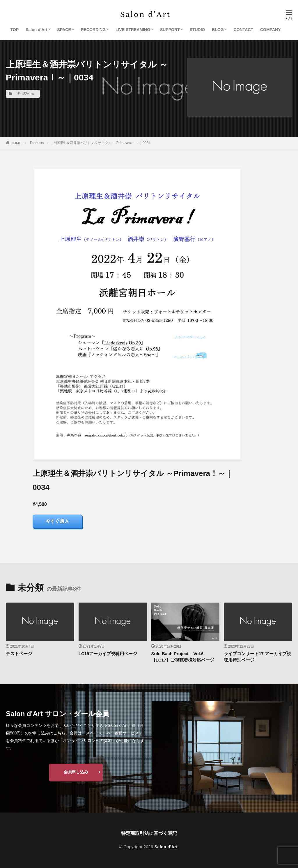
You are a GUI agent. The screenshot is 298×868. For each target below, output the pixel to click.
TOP (15, 30)
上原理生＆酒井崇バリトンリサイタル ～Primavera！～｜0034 (101, 143)
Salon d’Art (37, 30)
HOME (16, 143)
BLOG (218, 30)
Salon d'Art (166, 847)
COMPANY (270, 30)
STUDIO (197, 30)
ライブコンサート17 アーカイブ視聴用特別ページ (257, 657)
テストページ (19, 654)
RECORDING (93, 30)
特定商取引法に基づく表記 (149, 833)
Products (37, 143)
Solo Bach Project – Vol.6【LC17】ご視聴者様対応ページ (183, 657)
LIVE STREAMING (133, 30)
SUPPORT (170, 30)
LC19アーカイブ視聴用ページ (108, 654)
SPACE (64, 30)
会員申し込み (76, 772)
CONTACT (243, 30)
